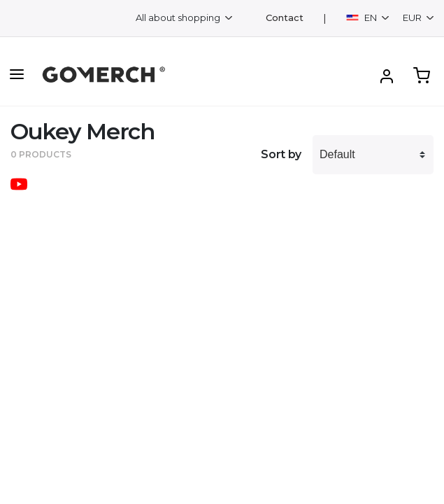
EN (363, 17)
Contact (285, 18)
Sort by (281, 154)
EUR (413, 17)
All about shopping (179, 17)
